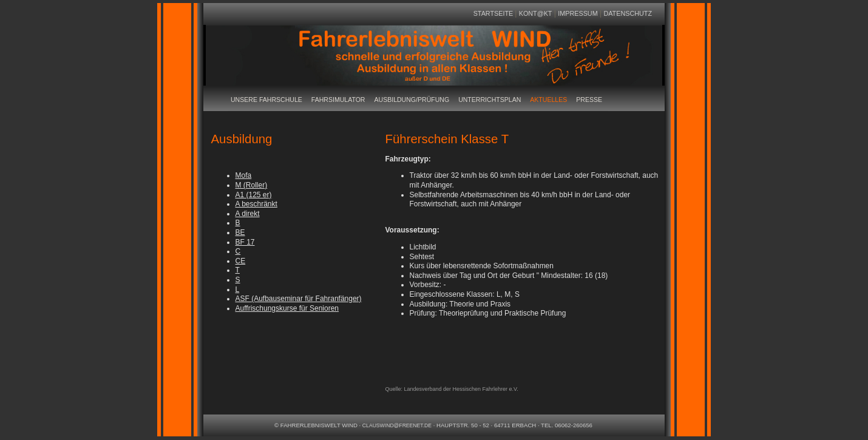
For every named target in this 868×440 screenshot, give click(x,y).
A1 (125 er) (254, 195)
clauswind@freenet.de (397, 425)
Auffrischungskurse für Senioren (287, 308)
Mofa (244, 175)
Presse (589, 100)
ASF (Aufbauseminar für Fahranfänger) (299, 299)
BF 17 (245, 242)
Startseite (494, 13)
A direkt (248, 214)
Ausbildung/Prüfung (412, 100)
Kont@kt (536, 13)
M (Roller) (252, 185)
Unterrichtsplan (490, 100)
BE (240, 232)
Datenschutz (628, 13)
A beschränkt (256, 204)
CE (241, 261)
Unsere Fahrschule (266, 100)
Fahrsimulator (338, 100)
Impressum (578, 13)
